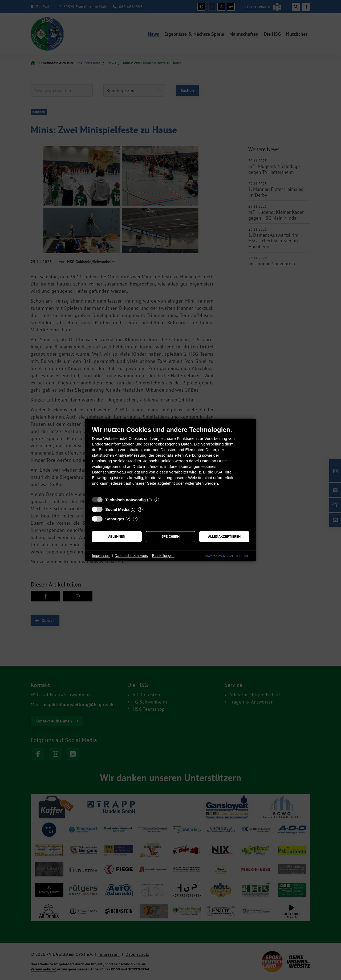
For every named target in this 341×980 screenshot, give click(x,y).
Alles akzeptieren (224, 536)
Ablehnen (117, 536)
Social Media (117, 509)
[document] (170, 460)
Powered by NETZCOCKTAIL (226, 556)
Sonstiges (115, 519)
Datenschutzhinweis (131, 556)
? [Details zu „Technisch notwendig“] (157, 500)
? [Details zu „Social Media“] (140, 509)
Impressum (101, 556)
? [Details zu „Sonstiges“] (135, 519)
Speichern (171, 536)
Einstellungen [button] (163, 556)
